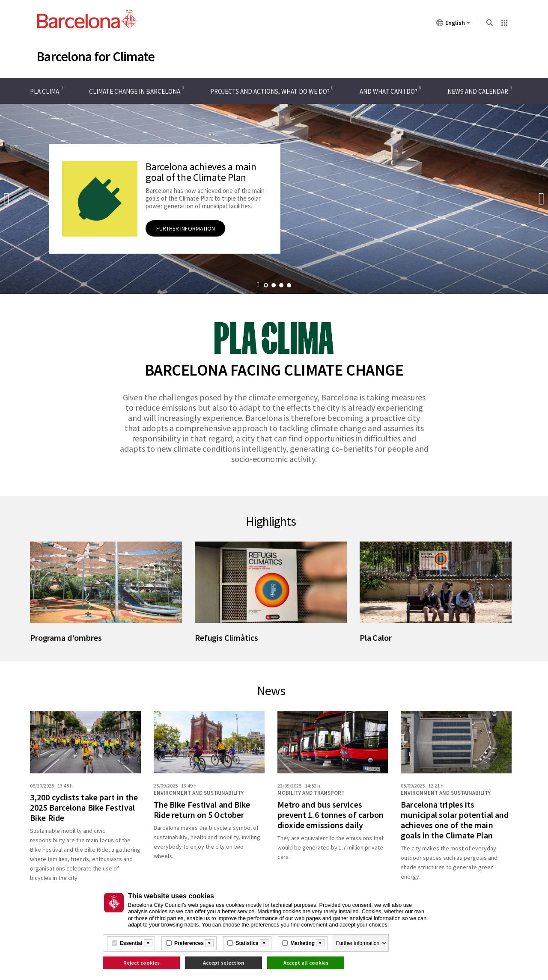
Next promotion (541, 199)
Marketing (302, 943)
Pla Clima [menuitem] (45, 91)
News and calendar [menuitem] (478, 91)
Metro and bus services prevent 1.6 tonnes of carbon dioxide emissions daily (331, 815)
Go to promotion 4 (289, 285)
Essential (131, 943)
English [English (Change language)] (453, 24)
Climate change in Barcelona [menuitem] (135, 91)
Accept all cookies (306, 963)
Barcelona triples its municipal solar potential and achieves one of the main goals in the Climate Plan (455, 820)
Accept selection (223, 963)
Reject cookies (141, 963)
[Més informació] (148, 943)
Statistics (247, 943)
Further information (358, 943)
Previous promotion (7, 199)
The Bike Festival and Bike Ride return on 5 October (202, 810)
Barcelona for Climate (95, 56)
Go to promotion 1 (266, 285)
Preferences (189, 943)
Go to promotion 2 (274, 285)
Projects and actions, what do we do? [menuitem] (270, 91)
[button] (259, 286)
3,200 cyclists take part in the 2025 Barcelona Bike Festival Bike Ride (84, 808)
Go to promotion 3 (281, 285)
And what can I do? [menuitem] (389, 91)
